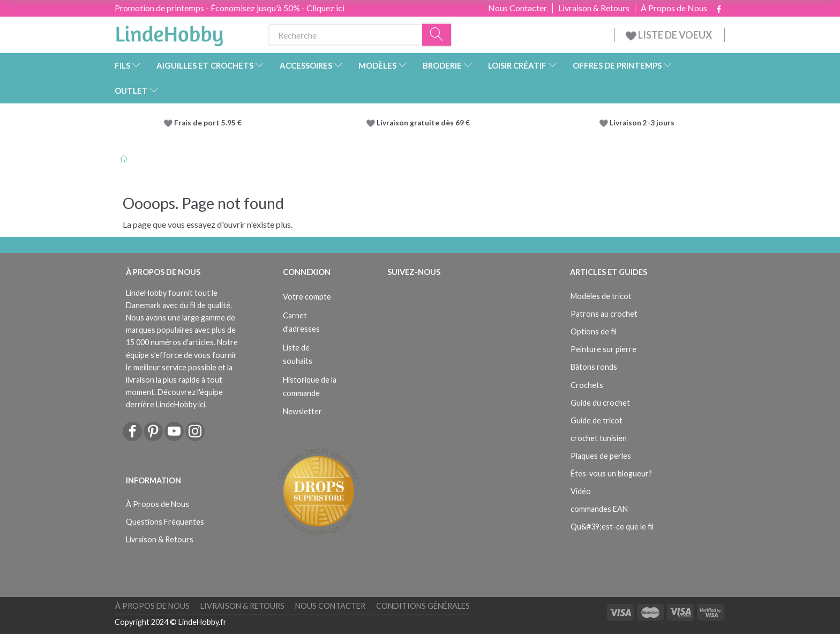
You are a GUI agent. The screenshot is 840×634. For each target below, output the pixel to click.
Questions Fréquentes (165, 522)
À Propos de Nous (674, 8)
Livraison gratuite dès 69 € (425, 123)
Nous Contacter (517, 8)
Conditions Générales (423, 606)
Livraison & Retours (594, 8)
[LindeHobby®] (169, 33)
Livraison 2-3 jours (642, 123)
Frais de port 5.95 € (208, 123)
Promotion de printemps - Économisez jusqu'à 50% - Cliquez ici (230, 8)
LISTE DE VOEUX (670, 35)
